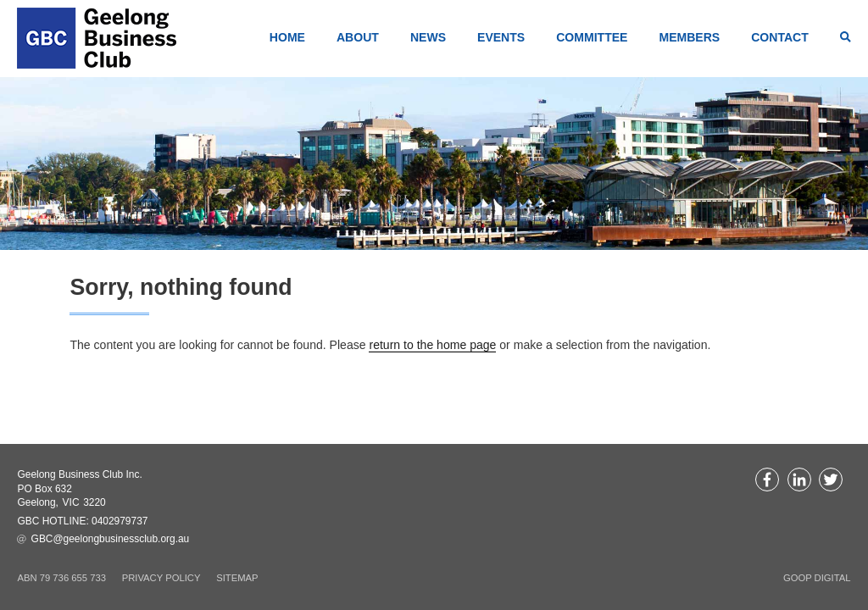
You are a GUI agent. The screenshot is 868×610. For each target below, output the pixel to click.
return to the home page (432, 345)
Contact (780, 37)
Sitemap (237, 578)
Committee (592, 37)
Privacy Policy (161, 578)
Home (287, 37)
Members (689, 37)
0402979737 (120, 521)
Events (501, 37)
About (358, 37)
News (428, 37)
